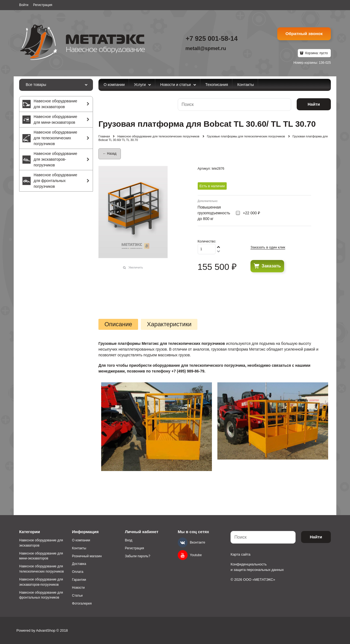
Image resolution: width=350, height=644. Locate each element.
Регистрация (43, 5)
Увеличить (136, 267)
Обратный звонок (304, 34)
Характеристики (169, 324)
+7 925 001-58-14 (212, 38)
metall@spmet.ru (206, 48)
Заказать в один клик (268, 247)
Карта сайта (240, 554)
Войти (24, 5)
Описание (118, 324)
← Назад (110, 154)
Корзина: (316, 53)
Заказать (271, 266)
